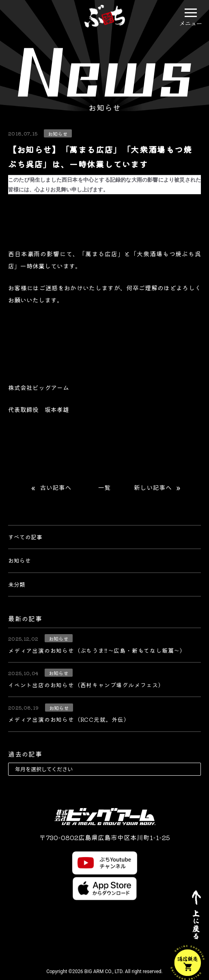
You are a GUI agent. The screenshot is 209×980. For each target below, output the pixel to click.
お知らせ (19, 560)
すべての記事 (25, 537)
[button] (191, 13)
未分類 (17, 584)
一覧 (104, 488)
